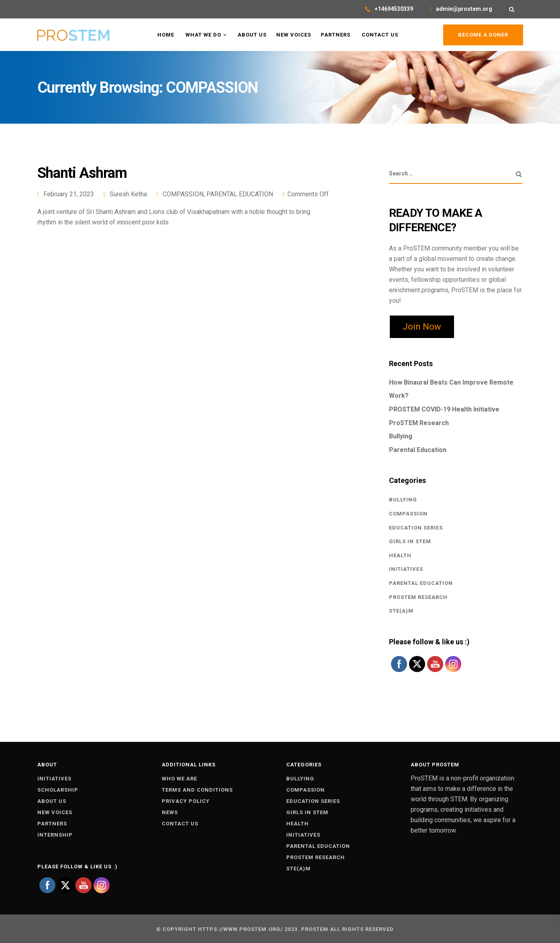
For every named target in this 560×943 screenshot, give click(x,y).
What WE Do (203, 35)
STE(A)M (401, 611)
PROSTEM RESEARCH (418, 597)
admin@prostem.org (464, 9)
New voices (55, 812)
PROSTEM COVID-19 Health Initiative (444, 409)
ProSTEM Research (419, 423)
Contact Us (379, 35)
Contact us (180, 824)
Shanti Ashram (82, 173)
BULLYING (403, 500)
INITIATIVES (406, 569)
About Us (52, 801)
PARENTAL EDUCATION (240, 194)
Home (165, 35)
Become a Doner (483, 35)
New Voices (294, 35)
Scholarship (58, 790)
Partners (336, 35)
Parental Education (418, 450)
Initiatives (54, 779)
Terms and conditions (197, 790)
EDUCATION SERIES (416, 528)
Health (400, 555)
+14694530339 (394, 9)
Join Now (422, 327)
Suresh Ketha (128, 194)
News (170, 812)
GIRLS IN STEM (410, 541)
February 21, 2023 (69, 194)
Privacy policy (186, 801)
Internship (55, 835)
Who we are (179, 779)
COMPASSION (183, 194)
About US (251, 35)
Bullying (401, 436)
